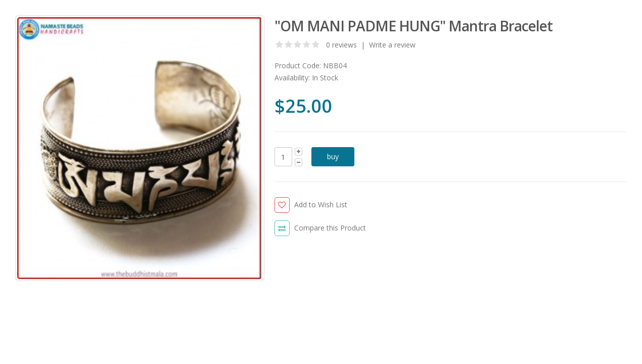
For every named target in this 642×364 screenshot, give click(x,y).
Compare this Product (330, 228)
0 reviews (341, 45)
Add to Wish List (321, 204)
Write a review (392, 45)
